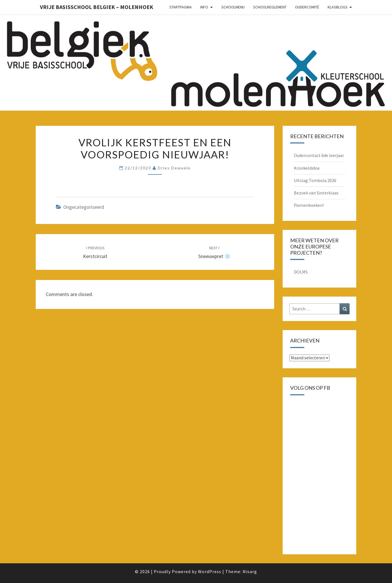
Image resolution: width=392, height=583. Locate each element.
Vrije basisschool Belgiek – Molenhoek (97, 7)
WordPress (210, 571)
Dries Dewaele (174, 168)
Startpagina (181, 7)
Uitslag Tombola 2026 (315, 180)
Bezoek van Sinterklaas (316, 193)
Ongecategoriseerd (84, 207)
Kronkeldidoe (307, 168)
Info (204, 7)
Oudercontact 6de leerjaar (319, 155)
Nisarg (250, 571)
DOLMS (301, 272)
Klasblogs (338, 7)
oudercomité (307, 7)
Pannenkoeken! (309, 205)
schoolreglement (270, 7)
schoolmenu (233, 7)
